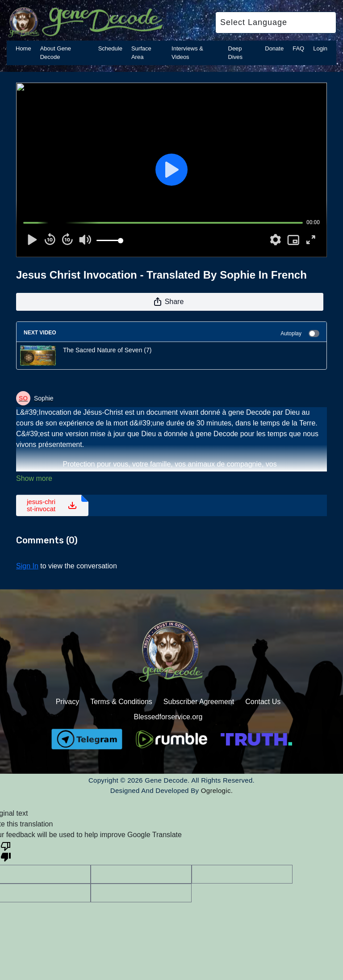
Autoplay (300, 334)
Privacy (67, 702)
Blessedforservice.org (168, 717)
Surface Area (141, 53)
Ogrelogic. (217, 790)
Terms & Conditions (121, 702)
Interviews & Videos (187, 53)
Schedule (110, 48)
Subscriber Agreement (199, 702)
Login (320, 48)
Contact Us (263, 702)
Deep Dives (236, 53)
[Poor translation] (6, 851)
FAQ (298, 48)
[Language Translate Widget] (276, 23)
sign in (27, 566)
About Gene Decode (56, 53)
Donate (274, 48)
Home (23, 48)
